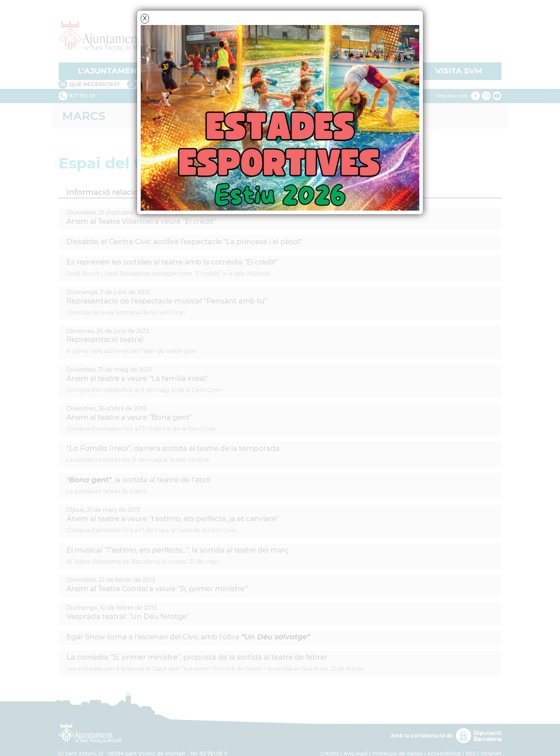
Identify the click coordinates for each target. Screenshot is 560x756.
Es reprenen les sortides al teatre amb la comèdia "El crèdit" (172, 262)
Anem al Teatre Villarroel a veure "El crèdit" (141, 221)
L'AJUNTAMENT (110, 71)
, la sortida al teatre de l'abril (138, 480)
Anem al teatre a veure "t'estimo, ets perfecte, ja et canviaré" (173, 519)
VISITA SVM (459, 71)
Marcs (84, 116)
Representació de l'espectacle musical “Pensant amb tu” (167, 301)
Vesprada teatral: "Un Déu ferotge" (128, 616)
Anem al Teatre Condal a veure (157, 589)
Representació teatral (105, 339)
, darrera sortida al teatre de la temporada (173, 448)
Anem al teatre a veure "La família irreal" (137, 378)
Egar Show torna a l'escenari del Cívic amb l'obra (188, 637)
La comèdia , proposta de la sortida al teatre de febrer (197, 657)
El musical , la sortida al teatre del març (178, 550)
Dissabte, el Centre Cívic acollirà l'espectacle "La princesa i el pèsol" (184, 242)
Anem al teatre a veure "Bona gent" (129, 417)
